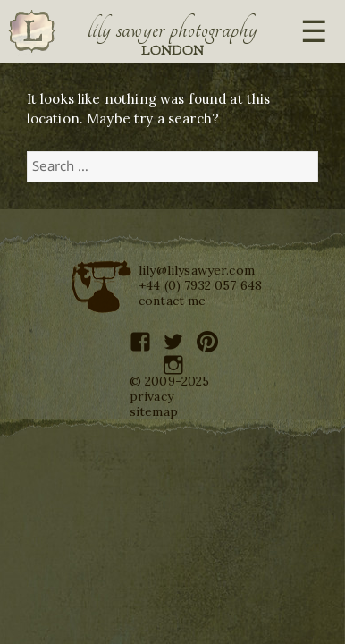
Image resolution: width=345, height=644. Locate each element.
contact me (172, 301)
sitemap (154, 411)
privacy (151, 396)
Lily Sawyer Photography (172, 30)
